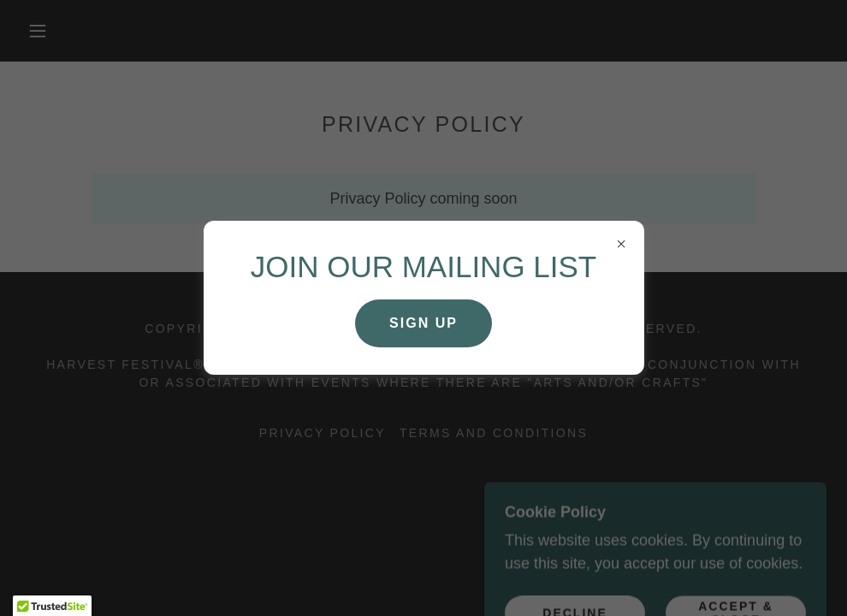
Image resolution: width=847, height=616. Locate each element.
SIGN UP (423, 323)
